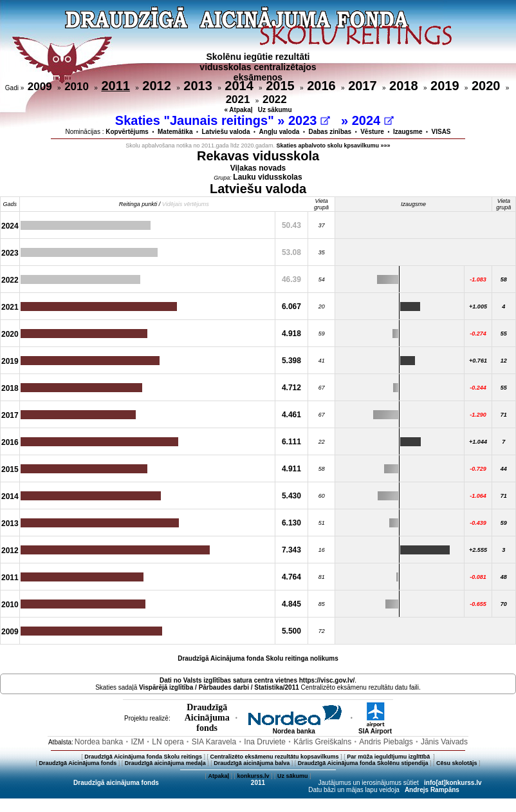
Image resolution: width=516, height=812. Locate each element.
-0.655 (478, 604)
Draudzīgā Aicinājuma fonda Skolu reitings (143, 757)
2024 (373, 120)
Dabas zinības (330, 132)
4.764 (291, 577)
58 (504, 279)
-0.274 (478, 334)
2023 (309, 120)
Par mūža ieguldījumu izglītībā (389, 757)
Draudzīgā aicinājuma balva (252, 763)
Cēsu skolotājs (457, 763)
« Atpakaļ (238, 110)
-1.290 (478, 415)
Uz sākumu (275, 110)
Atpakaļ (218, 776)
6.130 (291, 523)
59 (504, 523)
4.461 (291, 415)
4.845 (291, 604)
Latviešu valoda (226, 132)
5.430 (291, 496)
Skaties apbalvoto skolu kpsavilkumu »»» (334, 146)
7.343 (291, 550)
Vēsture (372, 132)
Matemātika (175, 132)
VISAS (441, 132)
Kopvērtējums (127, 132)
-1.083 (478, 279)
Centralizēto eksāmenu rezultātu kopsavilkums (275, 757)
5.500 (291, 631)
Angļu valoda (280, 132)
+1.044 (478, 442)
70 (504, 604)
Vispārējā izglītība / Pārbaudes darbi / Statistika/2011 (219, 687)
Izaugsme (408, 132)
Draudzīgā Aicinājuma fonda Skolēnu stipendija (363, 763)
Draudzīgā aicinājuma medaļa (165, 763)
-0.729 (478, 469)
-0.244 (478, 388)
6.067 (291, 307)
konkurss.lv (253, 776)
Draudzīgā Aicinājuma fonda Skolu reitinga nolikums (258, 658)
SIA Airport (375, 728)
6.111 (291, 442)
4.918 (291, 334)
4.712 (291, 388)
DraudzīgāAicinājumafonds (207, 718)
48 (504, 577)
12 (504, 361)
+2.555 (478, 550)
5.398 (291, 361)
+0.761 (478, 361)
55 (504, 334)
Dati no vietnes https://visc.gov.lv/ (257, 680)
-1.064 (478, 496)
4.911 (291, 469)
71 (504, 415)
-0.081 (478, 577)
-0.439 (478, 523)
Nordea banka (294, 728)
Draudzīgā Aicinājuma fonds (78, 763)
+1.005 (478, 307)
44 (504, 469)
